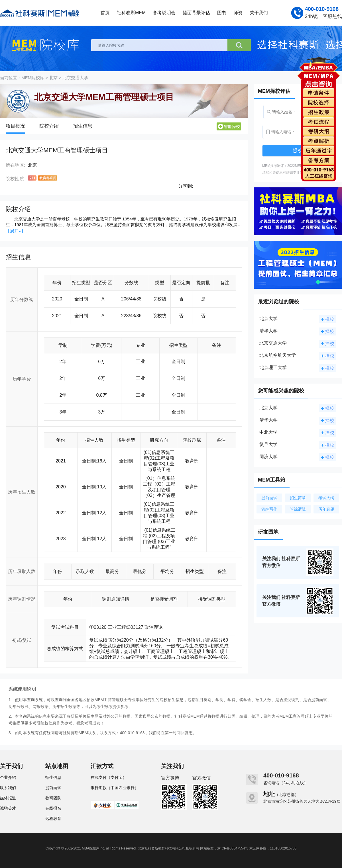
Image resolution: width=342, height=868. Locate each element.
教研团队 (53, 798)
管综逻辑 (298, 509)
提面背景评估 (196, 13)
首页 (105, 13)
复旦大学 (268, 444)
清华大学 (268, 331)
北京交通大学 (75, 78)
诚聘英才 (8, 808)
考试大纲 (326, 498)
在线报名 (53, 808)
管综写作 (269, 509)
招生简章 (298, 498)
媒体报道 (8, 798)
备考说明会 (164, 13)
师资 (238, 13)
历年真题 (326, 509)
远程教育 (53, 818)
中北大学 (268, 432)
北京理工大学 (273, 368)
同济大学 (268, 457)
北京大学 (268, 319)
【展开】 (16, 231)
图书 (222, 13)
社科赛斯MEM (131, 13)
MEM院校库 (33, 78)
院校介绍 (49, 126)
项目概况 (15, 126)
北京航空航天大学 (278, 355)
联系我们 (8, 788)
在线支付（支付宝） (109, 777)
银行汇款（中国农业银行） (115, 788)
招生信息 (83, 126)
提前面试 (269, 498)
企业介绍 (8, 777)
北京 (53, 78)
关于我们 (259, 13)
